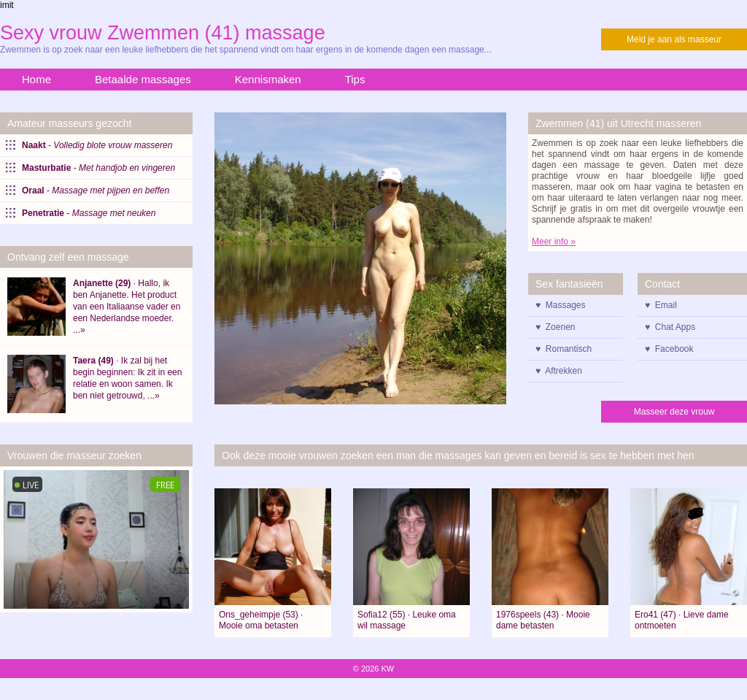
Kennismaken (268, 79)
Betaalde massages (143, 79)
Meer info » (554, 242)
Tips (355, 79)
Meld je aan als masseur (674, 39)
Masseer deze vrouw (674, 412)
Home (36, 79)
